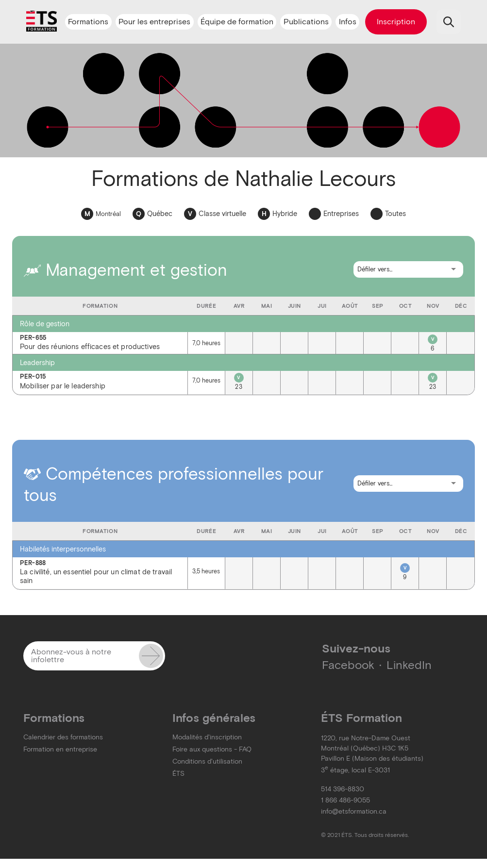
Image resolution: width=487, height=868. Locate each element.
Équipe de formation (237, 22)
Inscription (396, 22)
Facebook (348, 665)
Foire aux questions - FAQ (212, 749)
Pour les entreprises (154, 22)
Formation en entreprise (60, 749)
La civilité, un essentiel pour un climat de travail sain (100, 573)
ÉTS (178, 774)
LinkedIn (409, 665)
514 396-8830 (343, 789)
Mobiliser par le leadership (100, 382)
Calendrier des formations (63, 737)
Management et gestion (126, 270)
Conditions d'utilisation (207, 761)
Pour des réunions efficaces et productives (100, 343)
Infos (348, 22)
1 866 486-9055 (345, 800)
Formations (88, 22)
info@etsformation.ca (354, 811)
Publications (306, 22)
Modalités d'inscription (207, 737)
